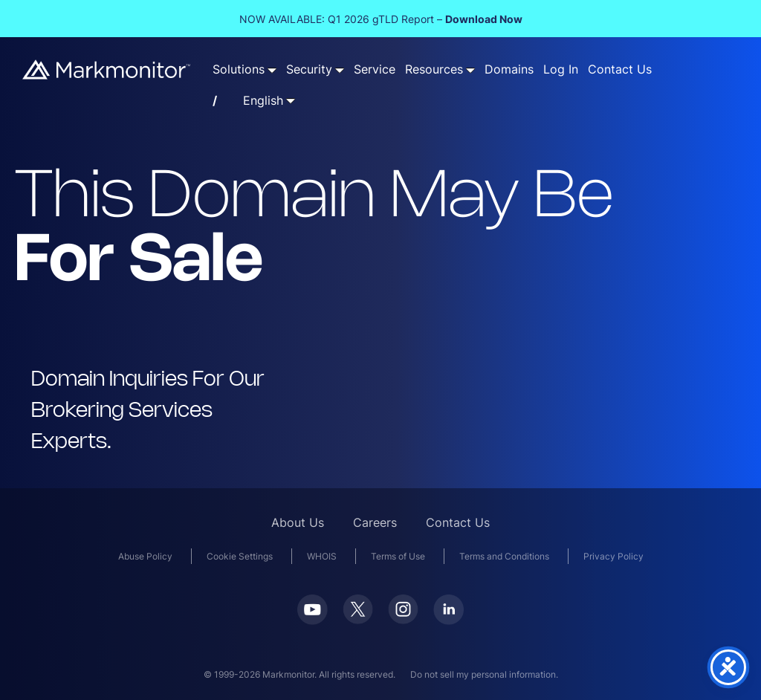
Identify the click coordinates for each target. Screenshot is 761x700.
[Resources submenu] (470, 70)
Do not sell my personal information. (484, 674)
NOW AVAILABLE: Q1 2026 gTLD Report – (381, 19)
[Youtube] (313, 620)
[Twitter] (358, 619)
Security (309, 69)
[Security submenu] (340, 70)
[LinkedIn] (448, 620)
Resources (434, 69)
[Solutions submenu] (272, 70)
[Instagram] (403, 619)
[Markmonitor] (107, 75)
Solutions (239, 69)
